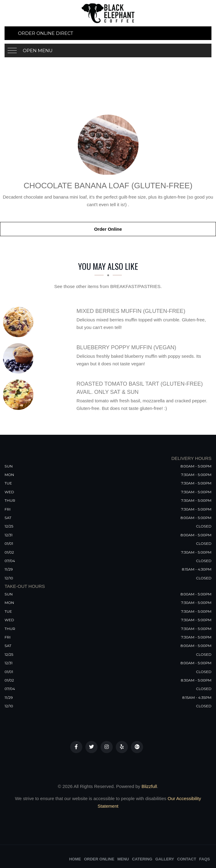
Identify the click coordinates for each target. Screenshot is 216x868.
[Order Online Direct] (108, 33)
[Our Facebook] (76, 747)
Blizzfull (149, 786)
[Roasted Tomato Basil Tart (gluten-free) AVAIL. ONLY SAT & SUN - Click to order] (20, 395)
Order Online (108, 229)
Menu (123, 859)
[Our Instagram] (107, 747)
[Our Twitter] (91, 747)
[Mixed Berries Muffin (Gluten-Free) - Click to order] (20, 322)
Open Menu (38, 50)
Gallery (165, 859)
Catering (142, 859)
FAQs (205, 859)
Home (75, 859)
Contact (187, 859)
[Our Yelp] (122, 747)
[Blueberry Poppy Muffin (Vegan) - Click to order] (20, 358)
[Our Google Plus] (137, 747)
